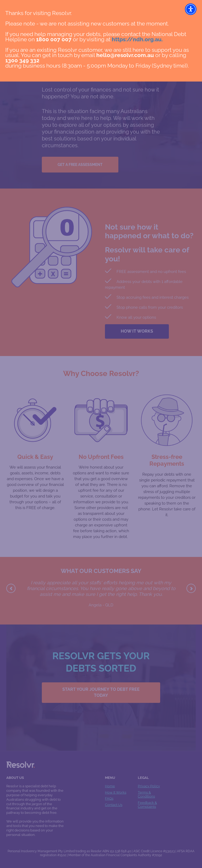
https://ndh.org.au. (137, 39)
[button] (191, 9)
